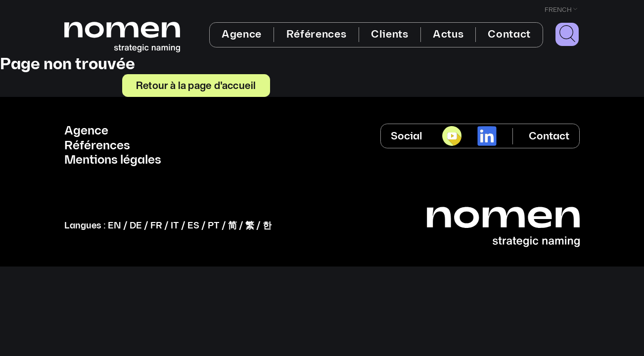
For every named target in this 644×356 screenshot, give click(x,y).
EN (115, 226)
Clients (390, 34)
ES (193, 226)
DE (136, 226)
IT (175, 226)
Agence (242, 34)
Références (317, 34)
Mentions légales (113, 160)
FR (156, 226)
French (558, 10)
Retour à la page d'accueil (196, 85)
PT (214, 226)
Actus (448, 34)
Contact (509, 34)
